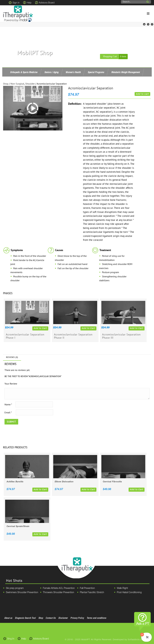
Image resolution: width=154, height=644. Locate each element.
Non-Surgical (17, 84)
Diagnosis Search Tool (25, 618)
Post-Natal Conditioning (129, 593)
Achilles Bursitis (15, 482)
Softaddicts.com (136, 640)
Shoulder (30, 84)
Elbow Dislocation (64, 482)
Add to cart (142, 94)
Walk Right (122, 588)
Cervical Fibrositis (112, 482)
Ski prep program (15, 588)
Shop (6, 84)
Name (8, 404)
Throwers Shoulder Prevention (59, 593)
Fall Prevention (87, 588)
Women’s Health (73, 72)
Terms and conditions (97, 618)
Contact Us (51, 618)
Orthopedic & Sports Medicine (24, 72)
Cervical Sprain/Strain (18, 526)
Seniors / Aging (52, 72)
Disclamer (63, 618)
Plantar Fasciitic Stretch (92, 593)
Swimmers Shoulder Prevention (22, 593)
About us (8, 618)
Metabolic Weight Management (126, 72)
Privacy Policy (77, 618)
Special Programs (96, 72)
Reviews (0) (12, 357)
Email (8, 412)
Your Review (11, 384)
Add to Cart (40, 328)
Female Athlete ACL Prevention (59, 588)
